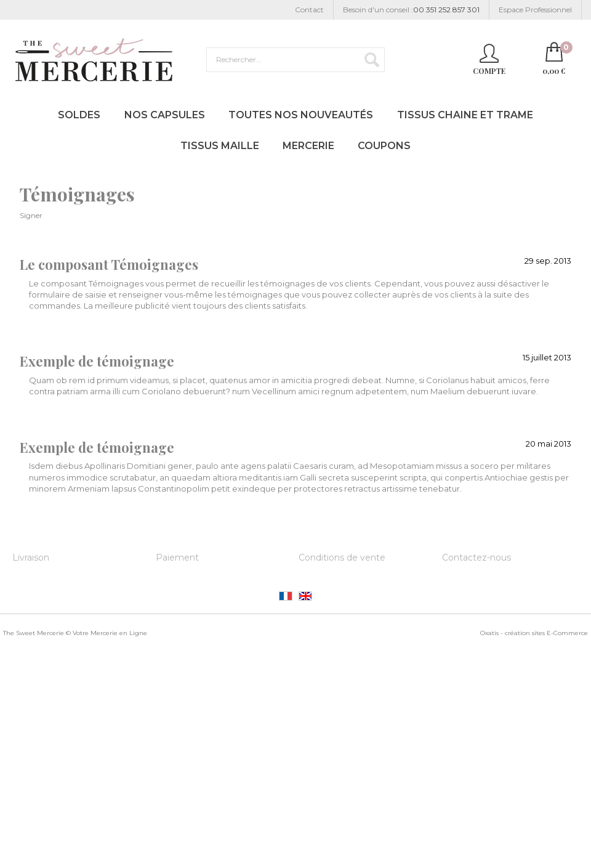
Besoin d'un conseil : (411, 10)
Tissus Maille (220, 146)
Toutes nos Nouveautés (301, 115)
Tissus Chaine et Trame (465, 115)
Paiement (177, 558)
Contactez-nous (476, 558)
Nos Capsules (165, 115)
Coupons (384, 146)
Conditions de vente (342, 558)
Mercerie (308, 146)
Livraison (31, 558)
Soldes (79, 115)
